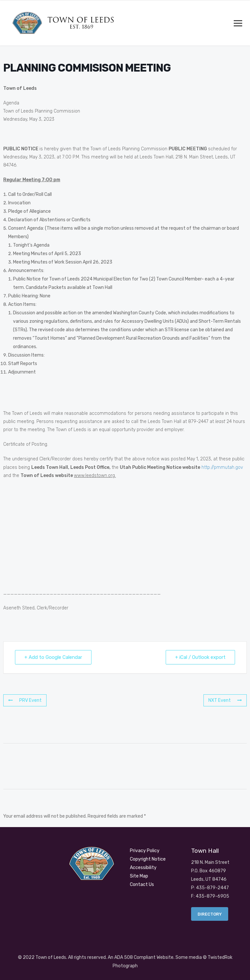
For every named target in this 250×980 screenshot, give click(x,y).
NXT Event (225, 700)
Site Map (139, 876)
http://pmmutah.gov (222, 467)
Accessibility (143, 868)
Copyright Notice (148, 859)
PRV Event (25, 700)
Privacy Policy (145, 851)
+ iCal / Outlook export (200, 657)
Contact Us (142, 885)
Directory (210, 914)
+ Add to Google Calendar (53, 657)
